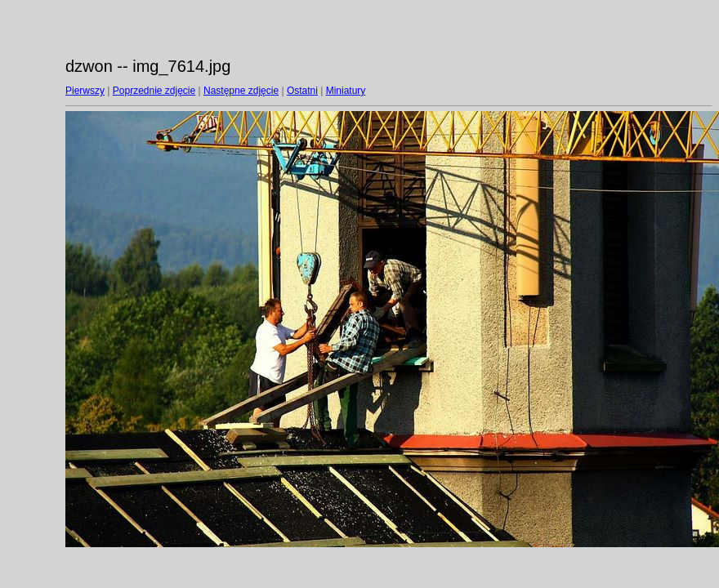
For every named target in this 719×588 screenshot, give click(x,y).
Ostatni (302, 91)
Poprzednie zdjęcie (154, 91)
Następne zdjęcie (241, 91)
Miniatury (346, 91)
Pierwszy (85, 91)
